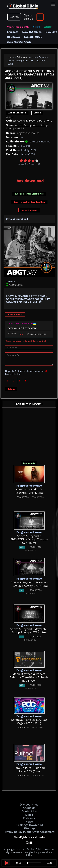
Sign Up (28, 19)
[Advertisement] (31, 171)
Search (14, 17)
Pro (40, 17)
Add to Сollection (17, 113)
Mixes (29, 815)
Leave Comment (29, 210)
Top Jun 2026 (33, 37)
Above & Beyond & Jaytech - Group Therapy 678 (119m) (29, 631)
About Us (29, 808)
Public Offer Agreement (39, 832)
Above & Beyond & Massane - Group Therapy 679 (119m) (29, 584)
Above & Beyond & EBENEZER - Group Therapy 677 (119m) (29, 539)
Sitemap (29, 828)
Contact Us (29, 811)
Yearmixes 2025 (18, 27)
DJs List (51, 32)
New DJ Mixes (32, 32)
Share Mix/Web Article (19, 42)
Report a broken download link (29, 202)
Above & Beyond (28, 121)
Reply (22, 334)
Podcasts (29, 818)
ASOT (48, 27)
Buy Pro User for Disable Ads (29, 194)
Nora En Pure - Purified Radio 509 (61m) (29, 769)
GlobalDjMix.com (38, 849)
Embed (37, 113)
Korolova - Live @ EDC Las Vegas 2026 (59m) (29, 721)
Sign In (28, 15)
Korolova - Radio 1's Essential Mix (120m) (29, 491)
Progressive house (28, 133)
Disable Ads (29, 463)
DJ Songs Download (29, 825)
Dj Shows (13, 37)
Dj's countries (29, 805)
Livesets (13, 32)
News (29, 822)
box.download (30, 181)
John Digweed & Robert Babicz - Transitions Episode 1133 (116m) (29, 677)
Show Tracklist (15, 314)
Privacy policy (13, 832)
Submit (11, 389)
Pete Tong (46, 121)
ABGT (36, 27)
